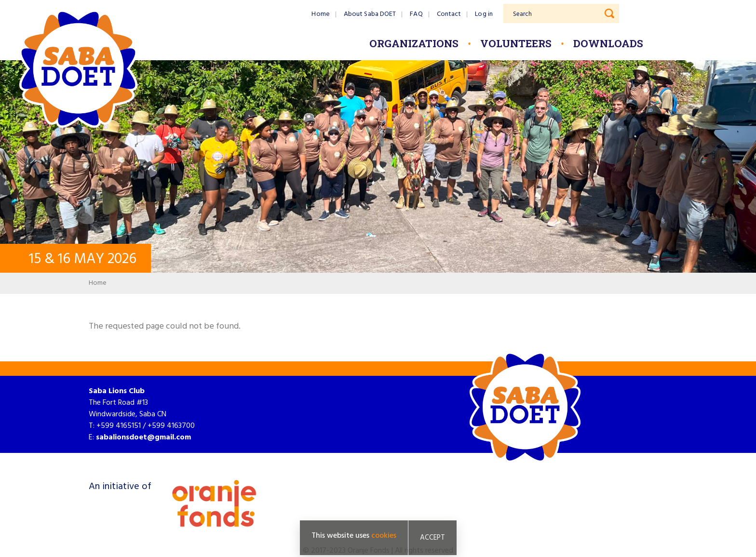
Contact (449, 14)
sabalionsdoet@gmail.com (143, 438)
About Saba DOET (370, 14)
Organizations (414, 43)
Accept (432, 538)
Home (320, 14)
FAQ (416, 14)
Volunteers (516, 43)
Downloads (608, 43)
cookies (384, 536)
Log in (484, 14)
